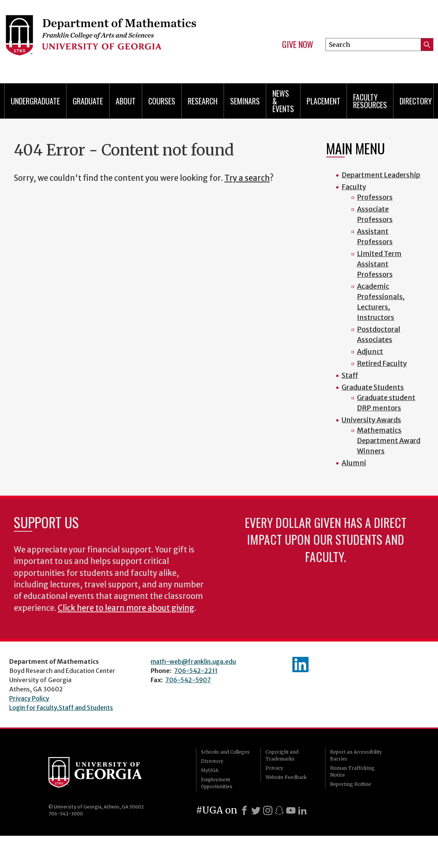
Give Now (298, 45)
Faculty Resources (370, 101)
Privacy (274, 768)
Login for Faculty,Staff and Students (61, 708)
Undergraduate (35, 101)
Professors (375, 197)
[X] (256, 810)
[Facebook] (244, 810)
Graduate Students (373, 387)
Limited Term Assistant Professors (379, 264)
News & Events (283, 101)
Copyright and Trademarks (282, 755)
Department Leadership (381, 175)
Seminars (245, 101)
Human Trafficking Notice (352, 771)
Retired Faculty (382, 363)
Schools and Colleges (225, 752)
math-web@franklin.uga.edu (193, 661)
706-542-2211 (196, 671)
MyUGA (210, 770)
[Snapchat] (279, 810)
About (126, 101)
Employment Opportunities (217, 783)
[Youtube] (291, 810)
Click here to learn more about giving (126, 608)
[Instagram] (268, 810)
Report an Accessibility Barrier (356, 755)
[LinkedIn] (302, 810)
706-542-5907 (188, 680)
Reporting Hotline (351, 784)
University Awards (371, 420)
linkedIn (302, 665)
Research (203, 101)
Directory (416, 101)
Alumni (354, 463)
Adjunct (370, 351)
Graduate (88, 101)
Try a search (247, 178)
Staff (350, 375)
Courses (162, 101)
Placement (324, 101)
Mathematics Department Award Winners (389, 441)
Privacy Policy (29, 698)
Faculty (354, 187)
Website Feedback (286, 777)
